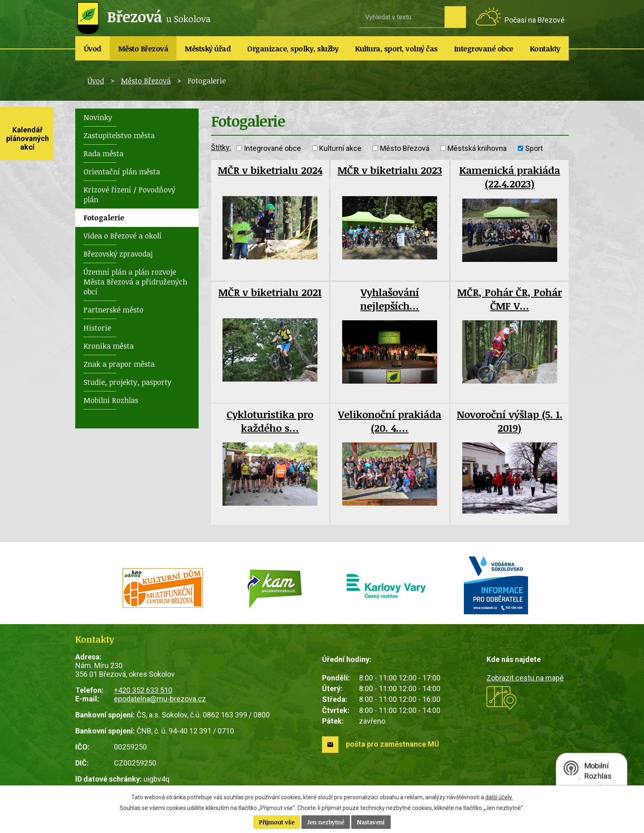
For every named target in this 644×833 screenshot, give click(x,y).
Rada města (103, 153)
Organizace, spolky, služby (293, 49)
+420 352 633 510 (143, 690)
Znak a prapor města (119, 364)
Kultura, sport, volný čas (396, 49)
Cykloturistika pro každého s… (270, 421)
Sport (534, 148)
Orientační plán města (122, 171)
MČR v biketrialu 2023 (390, 170)
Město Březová (143, 49)
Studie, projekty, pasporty (127, 382)
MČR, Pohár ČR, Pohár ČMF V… (510, 299)
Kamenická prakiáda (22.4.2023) (510, 177)
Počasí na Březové (535, 20)
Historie (97, 328)
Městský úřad (208, 49)
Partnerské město (114, 310)
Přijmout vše (277, 822)
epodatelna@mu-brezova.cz (160, 699)
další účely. (499, 797)
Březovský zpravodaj (118, 254)
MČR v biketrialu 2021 (270, 292)
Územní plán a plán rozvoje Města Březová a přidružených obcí (135, 282)
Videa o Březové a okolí (123, 236)
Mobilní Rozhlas (111, 400)
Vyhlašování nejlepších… (390, 299)
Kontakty (545, 49)
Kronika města (109, 346)
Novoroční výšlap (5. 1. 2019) (510, 421)
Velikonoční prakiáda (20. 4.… (390, 421)
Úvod (93, 49)
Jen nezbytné (326, 822)
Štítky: (221, 147)
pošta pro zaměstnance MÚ (393, 744)
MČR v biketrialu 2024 (270, 170)
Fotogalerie (104, 218)
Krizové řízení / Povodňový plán (129, 194)
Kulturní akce (340, 148)
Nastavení (371, 822)
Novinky (98, 117)
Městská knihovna (477, 148)
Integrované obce (484, 49)
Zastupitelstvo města (119, 135)
